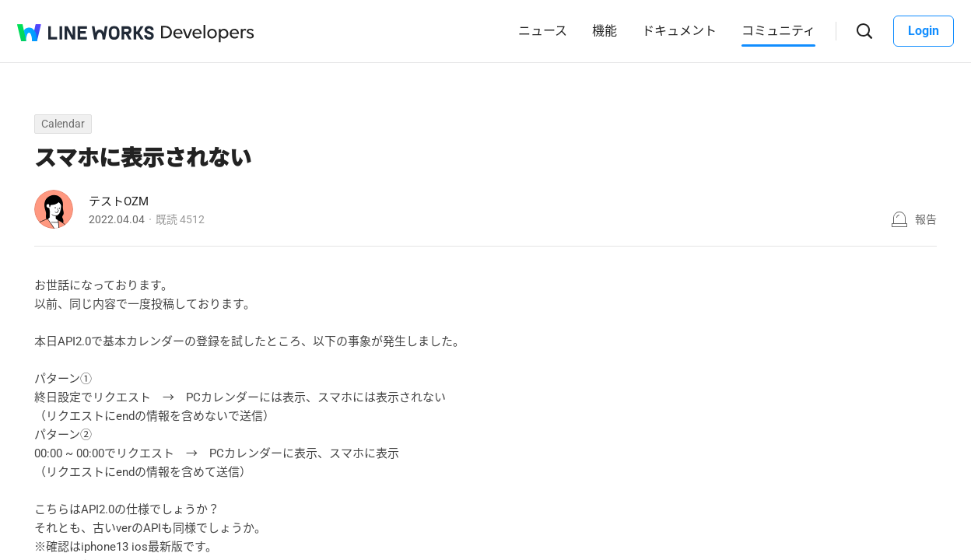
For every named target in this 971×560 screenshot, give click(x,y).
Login (924, 31)
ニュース (543, 31)
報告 (926, 219)
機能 (605, 31)
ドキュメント (679, 31)
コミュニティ (778, 31)
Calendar (63, 124)
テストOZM (119, 201)
